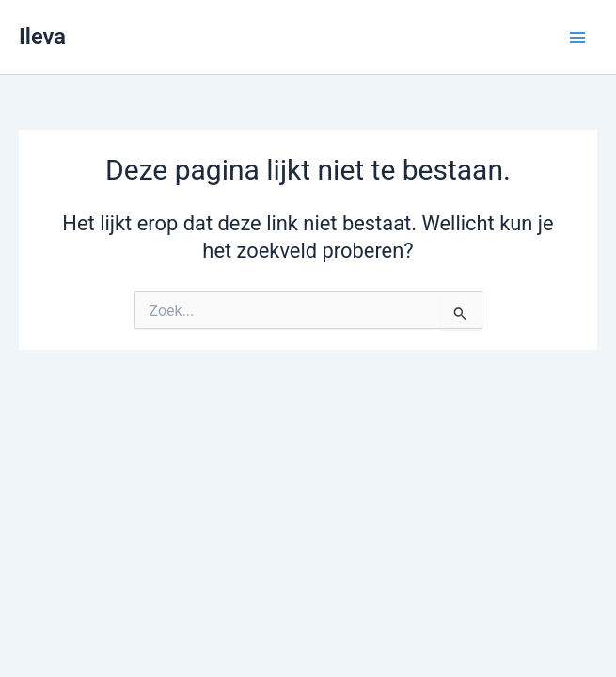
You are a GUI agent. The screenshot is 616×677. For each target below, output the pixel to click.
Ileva (42, 37)
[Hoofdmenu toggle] (577, 38)
